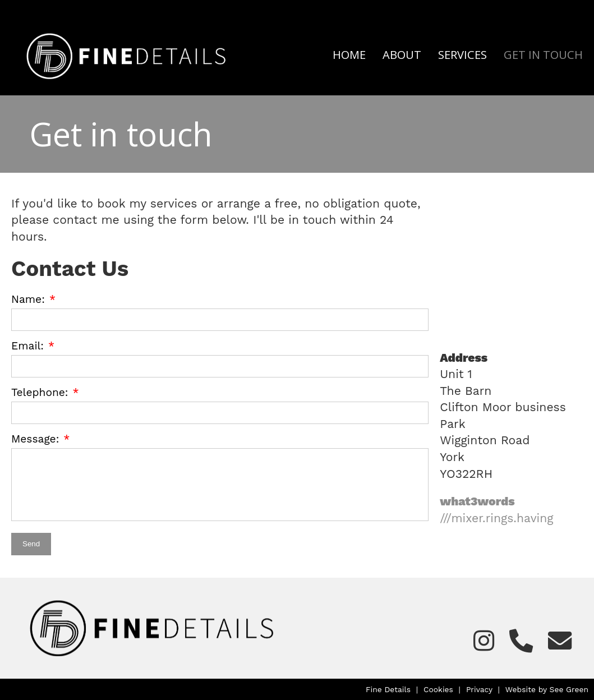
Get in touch (543, 54)
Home (349, 54)
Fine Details (388, 689)
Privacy (479, 689)
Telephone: (40, 392)
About (402, 54)
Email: (27, 346)
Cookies (438, 689)
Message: (35, 439)
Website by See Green (547, 689)
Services (462, 54)
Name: (28, 299)
